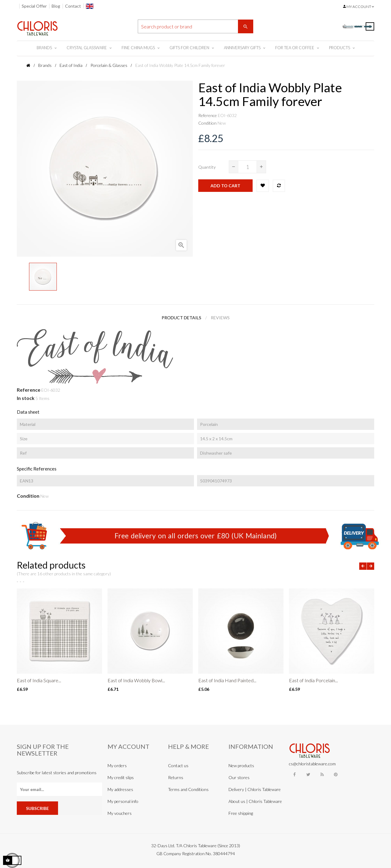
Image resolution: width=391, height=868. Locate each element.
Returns (176, 777)
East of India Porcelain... (313, 680)
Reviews (220, 318)
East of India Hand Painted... (227, 680)
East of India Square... (39, 680)
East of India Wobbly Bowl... (136, 680)
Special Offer (34, 6)
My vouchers (120, 813)
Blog (56, 6)
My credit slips (121, 777)
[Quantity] (247, 167)
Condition (207, 123)
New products (241, 765)
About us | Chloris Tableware (255, 801)
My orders (117, 765)
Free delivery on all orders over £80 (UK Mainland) (196, 536)
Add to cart (225, 186)
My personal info (123, 801)
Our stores (239, 777)
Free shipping (241, 813)
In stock (26, 398)
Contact (73, 6)
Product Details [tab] (181, 318)
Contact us (178, 765)
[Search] (195, 26)
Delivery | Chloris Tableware (255, 789)
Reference (208, 115)
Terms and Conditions (188, 789)
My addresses (120, 789)
